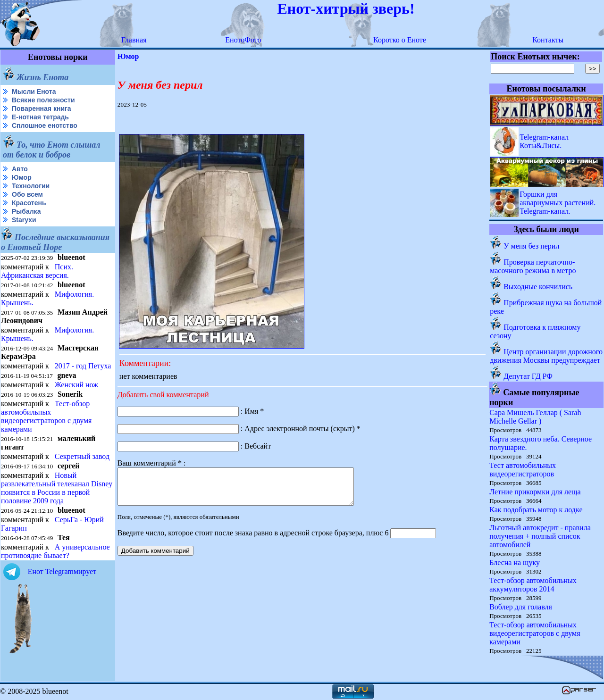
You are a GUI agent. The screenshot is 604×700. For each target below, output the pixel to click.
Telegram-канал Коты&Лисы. (544, 141)
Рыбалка (26, 211)
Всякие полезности (43, 100)
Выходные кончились (538, 287)
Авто (20, 169)
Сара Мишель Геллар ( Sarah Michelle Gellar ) (535, 417)
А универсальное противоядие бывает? (55, 551)
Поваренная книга (42, 108)
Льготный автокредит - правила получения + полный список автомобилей (540, 536)
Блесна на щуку (515, 562)
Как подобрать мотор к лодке (536, 510)
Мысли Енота (34, 92)
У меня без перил (531, 246)
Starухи (24, 220)
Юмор (22, 177)
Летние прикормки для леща (535, 492)
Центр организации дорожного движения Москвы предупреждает (546, 356)
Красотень (29, 203)
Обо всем (27, 194)
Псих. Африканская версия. (37, 271)
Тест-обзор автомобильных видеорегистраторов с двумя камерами (46, 416)
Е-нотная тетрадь (40, 117)
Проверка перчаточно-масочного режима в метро (533, 266)
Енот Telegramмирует (62, 571)
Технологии (31, 186)
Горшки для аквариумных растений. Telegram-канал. (558, 203)
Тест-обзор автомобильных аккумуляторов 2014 (533, 585)
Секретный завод (82, 456)
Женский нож (76, 385)
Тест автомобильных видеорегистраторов (523, 470)
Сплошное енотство (45, 125)
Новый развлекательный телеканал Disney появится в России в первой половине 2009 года (57, 488)
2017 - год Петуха (83, 366)
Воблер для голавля (521, 607)
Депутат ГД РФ (528, 376)
